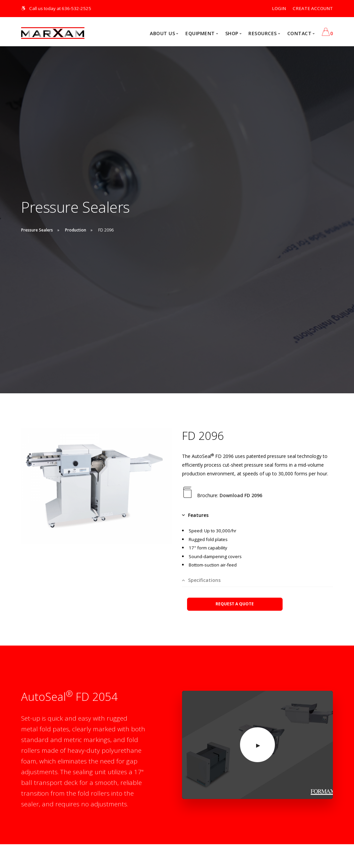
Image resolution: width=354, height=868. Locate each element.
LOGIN (279, 8)
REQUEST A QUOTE (235, 604)
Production (76, 230)
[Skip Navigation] (24, 8)
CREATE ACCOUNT (313, 8)
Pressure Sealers (37, 230)
